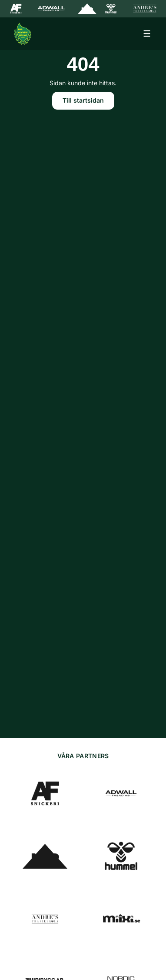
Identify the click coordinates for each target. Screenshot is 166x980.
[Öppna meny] (147, 33)
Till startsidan (83, 100)
